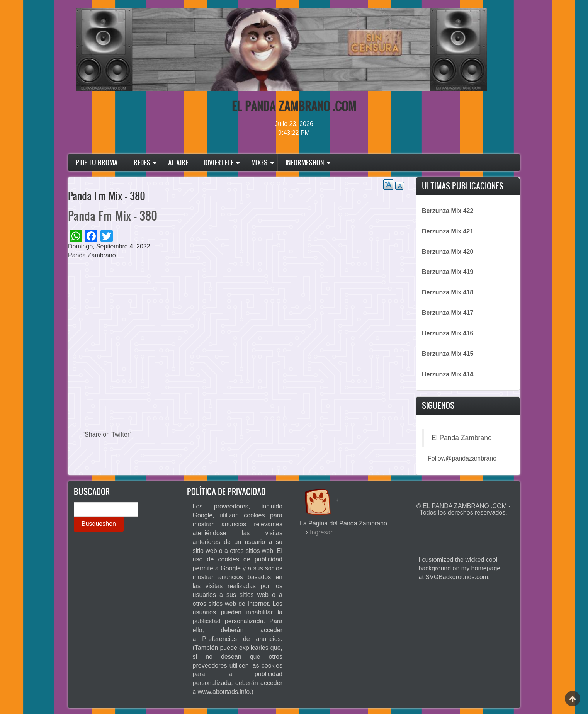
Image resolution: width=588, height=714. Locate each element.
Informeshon (305, 162)
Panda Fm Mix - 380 (113, 215)
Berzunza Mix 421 (448, 231)
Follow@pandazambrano (462, 458)
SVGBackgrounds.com (457, 577)
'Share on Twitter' (107, 434)
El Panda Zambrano (462, 438)
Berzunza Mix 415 (448, 354)
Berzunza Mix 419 (448, 272)
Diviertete (219, 162)
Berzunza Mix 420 (448, 252)
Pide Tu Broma (97, 162)
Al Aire (178, 162)
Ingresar (321, 532)
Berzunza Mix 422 (448, 211)
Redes (142, 162)
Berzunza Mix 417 (448, 313)
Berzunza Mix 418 (448, 292)
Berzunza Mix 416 (448, 333)
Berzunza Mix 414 (448, 374)
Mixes (259, 162)
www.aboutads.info (224, 692)
